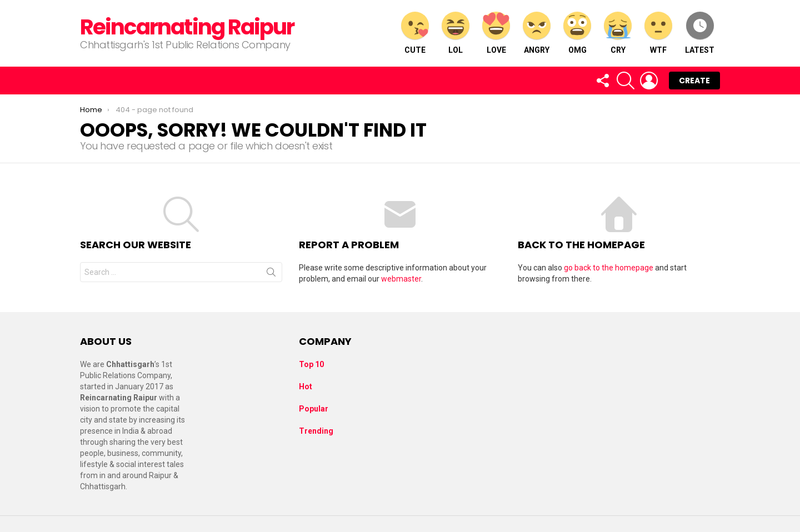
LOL (456, 33)
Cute (415, 33)
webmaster (401, 279)
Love (496, 33)
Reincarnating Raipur (187, 27)
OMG (577, 33)
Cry (618, 33)
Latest (700, 33)
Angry (537, 33)
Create (694, 81)
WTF (658, 33)
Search (271, 274)
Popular (314, 409)
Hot (306, 387)
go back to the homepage (609, 268)
